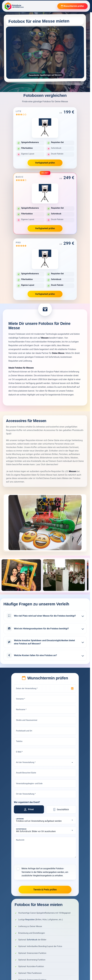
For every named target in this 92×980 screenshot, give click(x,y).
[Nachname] (45, 710)
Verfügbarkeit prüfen (45, 163)
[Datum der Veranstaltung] (45, 688)
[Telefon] (45, 741)
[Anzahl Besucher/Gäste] (45, 773)
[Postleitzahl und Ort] (45, 731)
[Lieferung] (45, 820)
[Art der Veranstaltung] (45, 762)
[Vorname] (45, 699)
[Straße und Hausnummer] (45, 720)
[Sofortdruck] (45, 830)
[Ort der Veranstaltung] (45, 794)
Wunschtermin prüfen (72, 6)
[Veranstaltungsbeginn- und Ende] (45, 783)
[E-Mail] (45, 752)
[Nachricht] (45, 847)
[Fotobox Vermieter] (14, 6)
